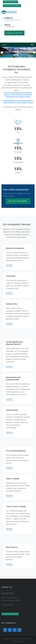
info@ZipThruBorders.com (13, 20)
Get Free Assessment (18, 201)
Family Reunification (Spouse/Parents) (14, 343)
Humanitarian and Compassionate (13, 378)
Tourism (18, 103)
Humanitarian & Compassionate (18, 97)
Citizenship (27, 93)
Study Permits (8, 103)
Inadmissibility (8, 101)
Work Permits (28, 103)
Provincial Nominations (24, 101)
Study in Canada (12, 479)
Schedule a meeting (14, 33)
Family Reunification (23, 95)
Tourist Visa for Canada (16, 506)
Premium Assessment (12, 6)
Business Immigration (13, 93)
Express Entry (9, 95)
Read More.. (9, 265)
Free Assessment (10, 2)
